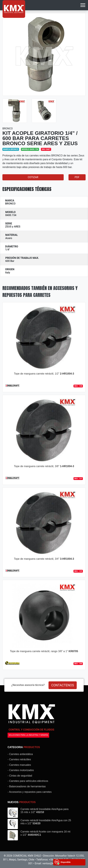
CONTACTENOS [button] (63, 685)
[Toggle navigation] (83, 5)
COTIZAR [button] (33, 177)
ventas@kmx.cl (51, 863)
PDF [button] (77, 177)
